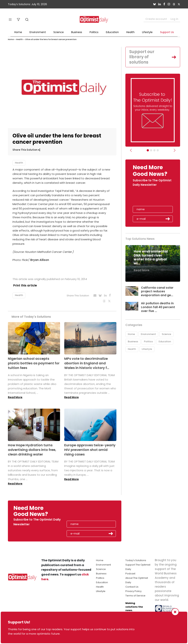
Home (18, 32)
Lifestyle (147, 32)
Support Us (167, 32)
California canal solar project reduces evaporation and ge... (157, 291)
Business (77, 32)
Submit (168, 219)
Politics (94, 32)
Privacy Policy (133, 590)
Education (112, 32)
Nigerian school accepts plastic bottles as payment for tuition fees (34, 362)
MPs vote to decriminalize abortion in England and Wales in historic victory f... (87, 362)
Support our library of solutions (142, 57)
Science (59, 32)
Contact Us (132, 586)
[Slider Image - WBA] (151, 150)
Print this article (24, 285)
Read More (15, 396)
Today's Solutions (136, 559)
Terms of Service (135, 595)
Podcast (130, 573)
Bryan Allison (40, 260)
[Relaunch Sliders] (158, 150)
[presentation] (154, 198)
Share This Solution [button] (26, 150)
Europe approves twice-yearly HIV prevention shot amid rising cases (90, 449)
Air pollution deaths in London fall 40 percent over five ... (158, 307)
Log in (174, 19)
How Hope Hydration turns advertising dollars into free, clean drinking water (32, 449)
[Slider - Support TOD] (154, 150)
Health (130, 32)
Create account (156, 19)
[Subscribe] (148, 150)
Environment (38, 32)
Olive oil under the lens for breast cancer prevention (51, 39)
